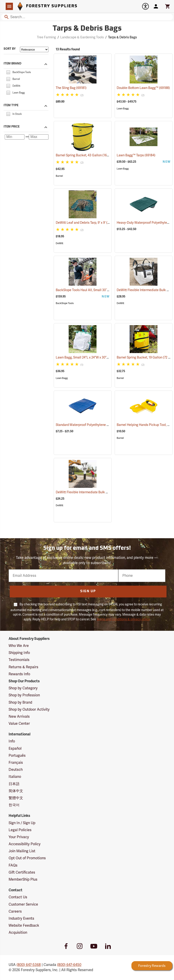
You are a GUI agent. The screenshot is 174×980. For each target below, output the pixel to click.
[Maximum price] (39, 137)
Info (12, 741)
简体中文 (16, 791)
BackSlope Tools (65, 303)
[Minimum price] (15, 137)
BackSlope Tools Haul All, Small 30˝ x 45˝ (91, 290)
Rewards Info (19, 674)
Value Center (19, 724)
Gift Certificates (22, 872)
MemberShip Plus (23, 879)
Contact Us (18, 897)
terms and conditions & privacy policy (123, 619)
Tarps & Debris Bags (122, 37)
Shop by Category (23, 688)
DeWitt (59, 243)
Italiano (15, 777)
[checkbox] (8, 72)
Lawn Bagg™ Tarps (136, 155)
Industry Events (21, 919)
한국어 (14, 805)
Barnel (59, 176)
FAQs (13, 865)
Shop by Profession (24, 695)
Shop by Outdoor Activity (29, 710)
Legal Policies (20, 830)
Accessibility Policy (25, 844)
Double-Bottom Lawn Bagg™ (143, 88)
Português (17, 756)
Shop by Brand (20, 702)
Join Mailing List (22, 851)
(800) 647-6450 (69, 965)
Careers (15, 911)
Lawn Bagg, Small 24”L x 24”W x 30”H (88, 357)
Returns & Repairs (23, 667)
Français (16, 763)
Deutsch (16, 770)
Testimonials (19, 660)
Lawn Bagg (123, 109)
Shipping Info (19, 653)
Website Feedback (24, 926)
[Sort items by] (34, 49)
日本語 (14, 784)
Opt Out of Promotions (27, 858)
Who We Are (19, 646)
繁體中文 (16, 798)
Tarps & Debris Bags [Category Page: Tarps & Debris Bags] (87, 29)
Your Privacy (19, 837)
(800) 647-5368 (29, 965)
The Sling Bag (71, 88)
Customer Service (23, 904)
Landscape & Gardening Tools (82, 37)
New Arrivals (19, 717)
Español (15, 749)
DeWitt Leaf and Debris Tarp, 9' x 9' (87, 223)
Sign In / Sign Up (22, 823)
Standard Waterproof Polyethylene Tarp (90, 425)
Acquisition (18, 933)
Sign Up (88, 591)
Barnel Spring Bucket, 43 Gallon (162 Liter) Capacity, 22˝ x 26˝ (106, 155)
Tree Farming (46, 37)
